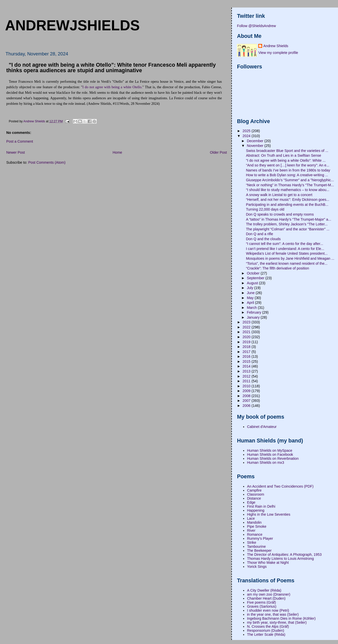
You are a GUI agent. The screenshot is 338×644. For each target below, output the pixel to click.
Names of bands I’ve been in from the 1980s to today (288, 170)
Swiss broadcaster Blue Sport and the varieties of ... (287, 151)
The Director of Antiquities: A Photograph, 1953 (284, 555)
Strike (252, 542)
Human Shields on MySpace (269, 450)
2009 (247, 391)
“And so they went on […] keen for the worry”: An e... (288, 165)
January (254, 317)
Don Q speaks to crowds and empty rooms (280, 214)
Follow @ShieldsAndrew (256, 26)
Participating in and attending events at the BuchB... (287, 205)
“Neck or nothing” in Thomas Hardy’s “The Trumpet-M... (290, 185)
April (251, 303)
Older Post (219, 152)
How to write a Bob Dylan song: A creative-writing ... (287, 175)
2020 (247, 337)
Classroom (255, 494)
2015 (247, 361)
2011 (247, 381)
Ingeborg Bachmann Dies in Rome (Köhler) (281, 618)
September (256, 278)
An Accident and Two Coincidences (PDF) (280, 486)
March (252, 308)
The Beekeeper (259, 550)
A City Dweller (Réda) (264, 590)
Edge (251, 502)
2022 (247, 327)
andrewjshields (72, 25)
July (251, 288)
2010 (247, 386)
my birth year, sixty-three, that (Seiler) (277, 622)
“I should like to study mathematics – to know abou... (288, 190)
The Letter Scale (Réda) (266, 634)
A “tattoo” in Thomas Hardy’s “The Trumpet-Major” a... (289, 219)
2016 (247, 356)
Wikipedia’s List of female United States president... (287, 253)
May (251, 298)
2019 (247, 342)
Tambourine (256, 546)
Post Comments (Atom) (47, 162)
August (253, 283)
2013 (247, 371)
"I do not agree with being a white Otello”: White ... (286, 160)
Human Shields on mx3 (265, 463)
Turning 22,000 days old (265, 209)
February (255, 312)
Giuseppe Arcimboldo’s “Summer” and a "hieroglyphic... (290, 180)
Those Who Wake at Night (268, 563)
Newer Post (16, 152)
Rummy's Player (260, 538)
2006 (247, 406)
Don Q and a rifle (259, 234)
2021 (247, 332)
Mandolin (254, 522)
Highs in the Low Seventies (268, 514)
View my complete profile (278, 53)
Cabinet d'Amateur (262, 427)
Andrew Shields (276, 46)
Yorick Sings (257, 567)
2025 (247, 131)
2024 (247, 136)
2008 (247, 396)
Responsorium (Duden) (265, 630)
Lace (251, 518)
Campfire (254, 490)
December (256, 141)
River (251, 530)
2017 (247, 352)
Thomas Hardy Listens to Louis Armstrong (280, 559)
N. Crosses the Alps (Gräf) (268, 626)
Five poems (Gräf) (261, 602)
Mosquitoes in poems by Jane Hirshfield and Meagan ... (290, 258)
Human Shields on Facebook (270, 454)
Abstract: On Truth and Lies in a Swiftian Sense (284, 155)
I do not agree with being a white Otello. (113, 87)
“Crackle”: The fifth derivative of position (278, 268)
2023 (247, 322)
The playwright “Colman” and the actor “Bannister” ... (288, 229)
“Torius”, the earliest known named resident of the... (287, 263)
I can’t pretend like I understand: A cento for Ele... (285, 249)
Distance (254, 498)
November (256, 146)
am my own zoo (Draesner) (268, 594)
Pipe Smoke (257, 526)
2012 (247, 376)
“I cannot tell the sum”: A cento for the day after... (285, 244)
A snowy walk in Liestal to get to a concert (279, 195)
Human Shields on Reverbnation (273, 458)
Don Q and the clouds (263, 239)
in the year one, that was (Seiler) (273, 614)
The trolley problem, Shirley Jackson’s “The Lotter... (287, 224)
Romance (255, 534)
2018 (247, 347)
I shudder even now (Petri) (268, 610)
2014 (247, 366)
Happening (256, 510)
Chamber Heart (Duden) (266, 598)
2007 (247, 401)
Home (117, 152)
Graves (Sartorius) (262, 606)
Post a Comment (20, 141)
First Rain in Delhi (261, 506)
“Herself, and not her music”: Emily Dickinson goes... (288, 200)
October (254, 273)
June (251, 293)
